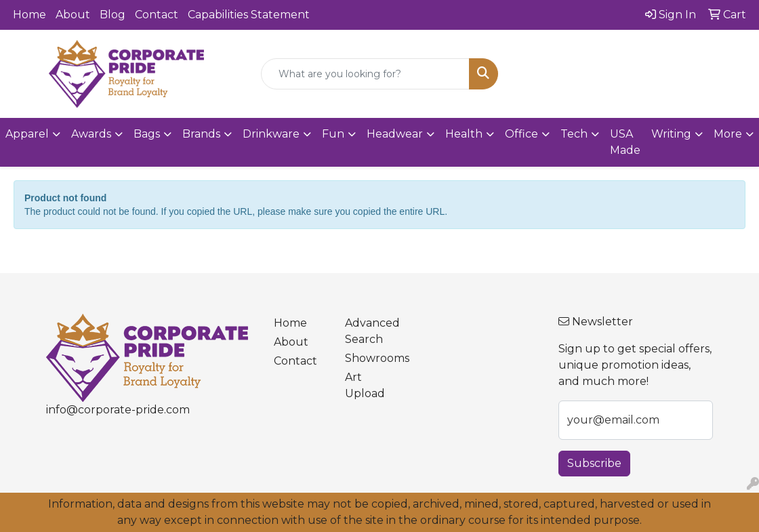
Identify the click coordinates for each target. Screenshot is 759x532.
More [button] (728, 134)
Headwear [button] (395, 134)
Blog (112, 15)
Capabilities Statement (249, 15)
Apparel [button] (27, 134)
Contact (157, 15)
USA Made (625, 142)
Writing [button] (671, 134)
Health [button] (464, 134)
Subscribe (594, 463)
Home (29, 15)
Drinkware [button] (271, 134)
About (73, 15)
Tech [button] (574, 134)
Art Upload (365, 385)
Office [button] (521, 134)
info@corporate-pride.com (118, 410)
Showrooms (372, 358)
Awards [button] (91, 134)
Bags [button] (147, 134)
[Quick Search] (365, 74)
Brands (201, 134)
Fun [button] (333, 134)
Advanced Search (372, 331)
